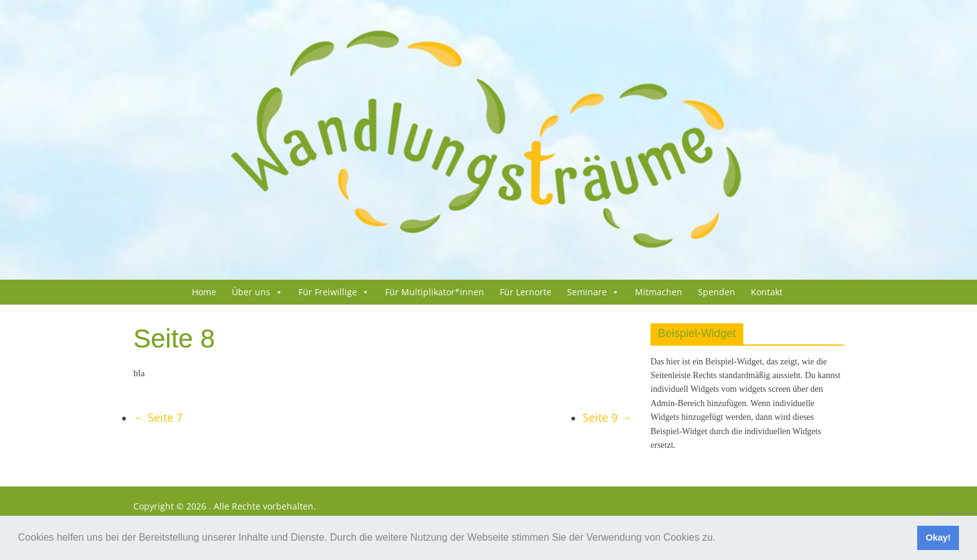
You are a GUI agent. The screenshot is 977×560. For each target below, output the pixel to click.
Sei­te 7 (158, 417)
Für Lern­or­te (526, 292)
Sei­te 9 (607, 417)
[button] (720, 539)
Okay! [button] (938, 538)
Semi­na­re (587, 292)
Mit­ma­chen (659, 292)
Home (204, 292)
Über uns (251, 292)
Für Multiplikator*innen (435, 292)
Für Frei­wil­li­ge (328, 292)
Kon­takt (767, 292)
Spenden (717, 292)
